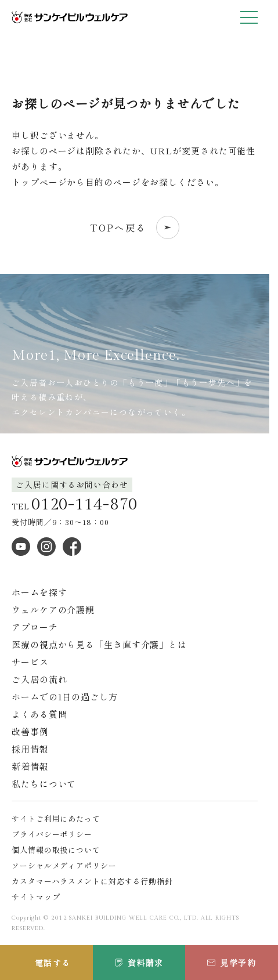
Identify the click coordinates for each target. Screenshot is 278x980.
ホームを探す (39, 592)
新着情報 (30, 766)
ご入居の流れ (39, 679)
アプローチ (35, 627)
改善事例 (30, 731)
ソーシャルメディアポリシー (64, 865)
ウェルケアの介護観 (53, 610)
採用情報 (30, 749)
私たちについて (44, 784)
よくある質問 (39, 714)
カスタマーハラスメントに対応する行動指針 (92, 881)
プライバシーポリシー (52, 834)
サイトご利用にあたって (56, 818)
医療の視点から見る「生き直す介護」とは (99, 644)
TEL (75, 505)
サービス (30, 662)
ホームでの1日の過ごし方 (65, 697)
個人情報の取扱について (56, 850)
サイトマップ (36, 897)
